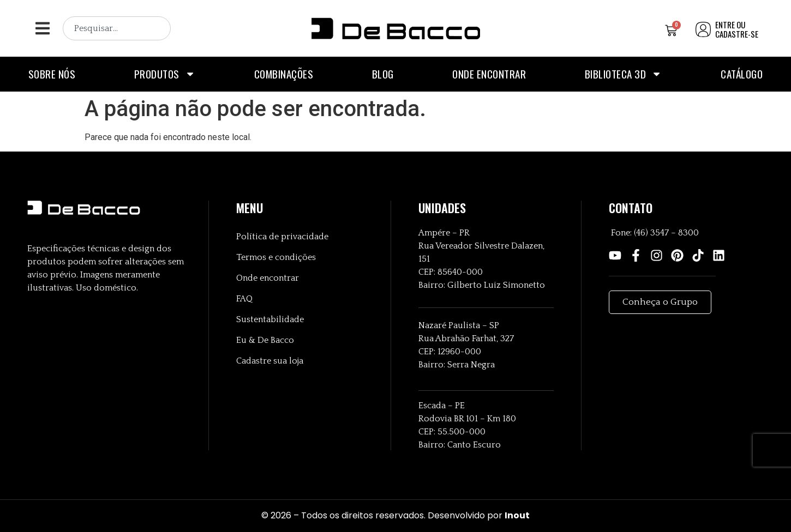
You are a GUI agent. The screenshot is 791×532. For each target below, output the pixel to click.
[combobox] (117, 28)
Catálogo (742, 74)
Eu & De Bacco (265, 340)
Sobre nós (52, 74)
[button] (42, 29)
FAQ (244, 299)
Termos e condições (276, 257)
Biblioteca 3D (624, 74)
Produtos (165, 74)
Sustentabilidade (270, 319)
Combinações (284, 74)
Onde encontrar (489, 74)
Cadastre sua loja (270, 361)
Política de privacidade (282, 237)
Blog (383, 74)
